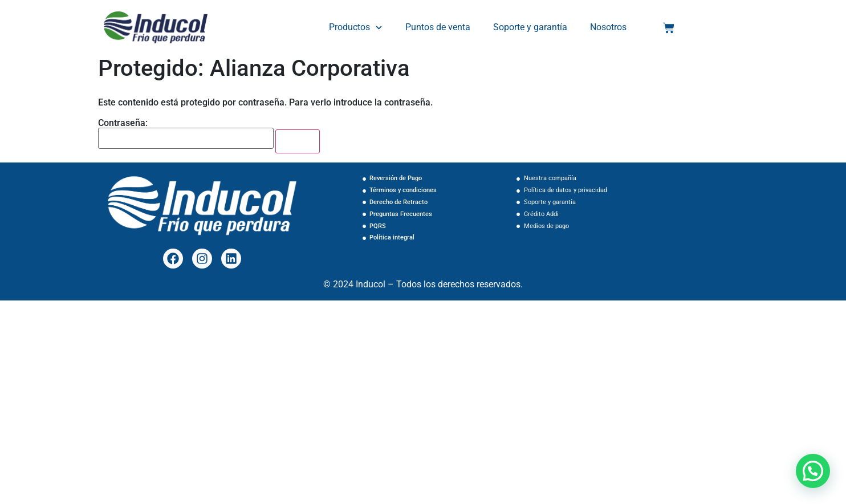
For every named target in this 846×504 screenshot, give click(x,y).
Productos (356, 28)
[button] (813, 471)
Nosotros (608, 27)
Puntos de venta (438, 27)
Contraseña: (186, 134)
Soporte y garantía (530, 27)
